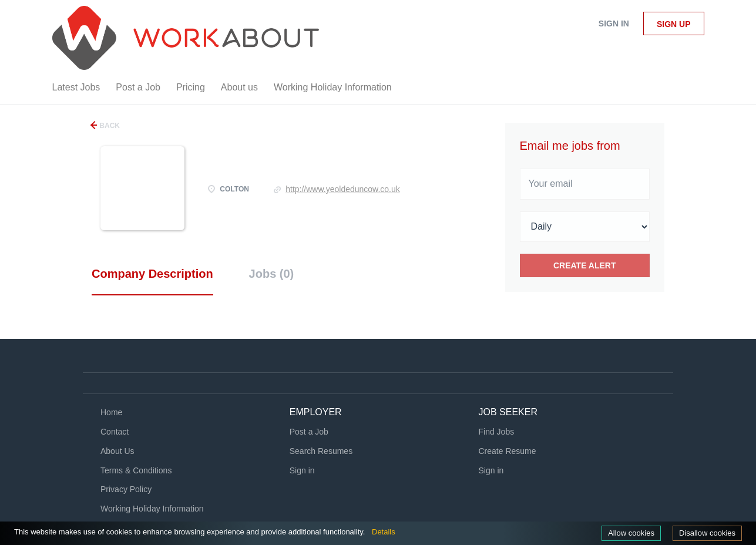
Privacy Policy (126, 489)
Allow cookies (631, 533)
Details (384, 532)
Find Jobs (497, 432)
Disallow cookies (707, 533)
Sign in (614, 23)
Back (109, 126)
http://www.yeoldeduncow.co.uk (343, 189)
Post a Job (309, 432)
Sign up (674, 24)
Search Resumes (321, 451)
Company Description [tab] (152, 274)
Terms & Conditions (136, 470)
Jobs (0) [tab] (272, 274)
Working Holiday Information (152, 509)
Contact (115, 432)
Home (111, 412)
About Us (117, 451)
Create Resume (508, 451)
